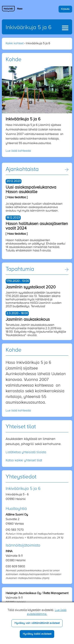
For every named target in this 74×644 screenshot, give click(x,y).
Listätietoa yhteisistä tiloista (26, 452)
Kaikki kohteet (15, 43)
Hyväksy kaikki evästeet (37, 634)
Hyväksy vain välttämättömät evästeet (37, 623)
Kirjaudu (65, 9)
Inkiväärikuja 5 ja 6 (29, 28)
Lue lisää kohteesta (18, 151)
